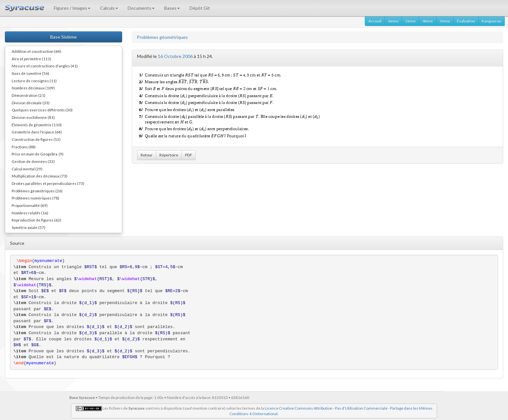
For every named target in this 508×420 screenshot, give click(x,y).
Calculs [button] (109, 8)
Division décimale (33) (31, 103)
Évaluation (466, 21)
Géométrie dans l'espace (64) (37, 132)
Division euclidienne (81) (33, 117)
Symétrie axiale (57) (29, 227)
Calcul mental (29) (27, 169)
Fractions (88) (24, 147)
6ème (393, 21)
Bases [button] (172, 8)
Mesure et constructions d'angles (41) (45, 66)
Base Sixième (63, 37)
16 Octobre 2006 (175, 56)
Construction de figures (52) (36, 139)
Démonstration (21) (29, 95)
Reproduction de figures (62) (36, 220)
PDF (189, 155)
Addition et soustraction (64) (36, 51)
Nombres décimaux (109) (33, 88)
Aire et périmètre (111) (31, 59)
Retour (147, 155)
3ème (445, 21)
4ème (428, 21)
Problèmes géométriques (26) (37, 191)
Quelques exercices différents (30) (42, 110)
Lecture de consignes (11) (34, 81)
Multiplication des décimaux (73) (40, 176)
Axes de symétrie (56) (30, 73)
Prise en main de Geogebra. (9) (38, 154)
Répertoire (169, 155)
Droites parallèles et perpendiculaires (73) (48, 183)
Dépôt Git (200, 8)
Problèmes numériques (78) (35, 198)
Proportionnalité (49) (30, 205)
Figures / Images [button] (72, 8)
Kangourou (491, 21)
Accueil (375, 21)
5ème (410, 21)
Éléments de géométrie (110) (37, 125)
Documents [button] (141, 8)
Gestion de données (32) (33, 161)
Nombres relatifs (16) (30, 213)
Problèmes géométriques (162, 37)
